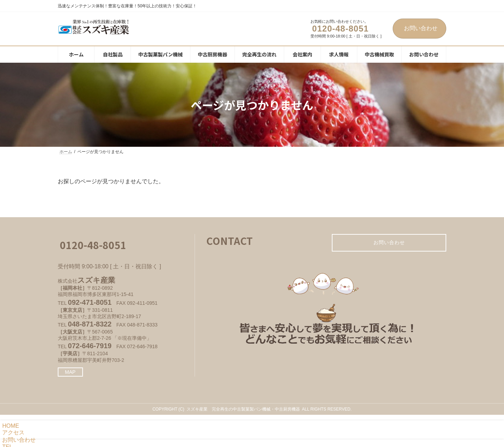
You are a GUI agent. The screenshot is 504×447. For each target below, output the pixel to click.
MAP (70, 372)
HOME (9, 426)
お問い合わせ (421, 28)
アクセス (12, 432)
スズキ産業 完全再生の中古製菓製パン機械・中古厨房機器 (243, 409)
